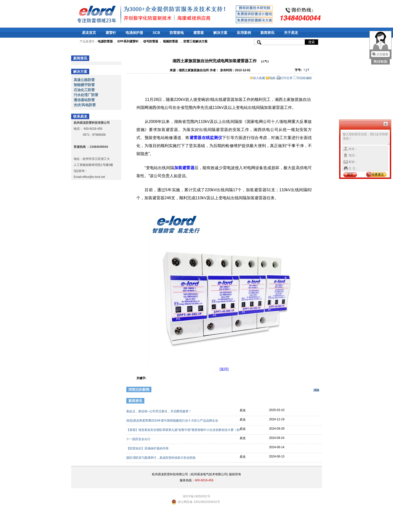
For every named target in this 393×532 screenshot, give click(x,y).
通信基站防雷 (84, 100)
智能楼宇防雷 (84, 85)
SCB (156, 33)
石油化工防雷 (84, 90)
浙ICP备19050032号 (196, 496)
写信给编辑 (303, 78)
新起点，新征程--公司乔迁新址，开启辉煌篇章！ (159, 411)
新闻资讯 (267, 33)
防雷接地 (177, 33)
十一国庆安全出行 (139, 439)
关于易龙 (291, 33)
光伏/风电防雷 (85, 105)
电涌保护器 (134, 33)
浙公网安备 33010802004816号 (199, 502)
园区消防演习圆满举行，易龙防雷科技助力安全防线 (161, 458)
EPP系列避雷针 (128, 41)
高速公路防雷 (84, 80)
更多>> (314, 402)
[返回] (224, 369)
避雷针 (111, 33)
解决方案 (220, 33)
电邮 (271, 78)
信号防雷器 (151, 41)
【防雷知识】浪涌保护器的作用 (148, 448)
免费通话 (378, 175)
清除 (316, 390)
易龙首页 (89, 33)
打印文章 (284, 78)
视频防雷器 (170, 41)
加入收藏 (257, 78)
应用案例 (244, 33)
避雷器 (199, 33)
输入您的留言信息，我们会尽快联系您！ (366, 139)
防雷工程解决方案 (195, 41)
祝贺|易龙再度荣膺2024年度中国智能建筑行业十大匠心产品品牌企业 (173, 421)
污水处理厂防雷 (86, 95)
